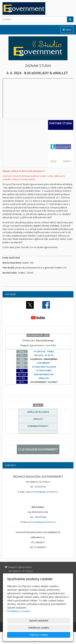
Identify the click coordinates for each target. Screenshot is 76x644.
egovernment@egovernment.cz (42, 492)
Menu (67, 30)
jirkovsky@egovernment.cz (42, 522)
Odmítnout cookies (39, 628)
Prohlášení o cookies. (19, 611)
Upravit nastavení (39, 620)
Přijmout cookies (39, 635)
